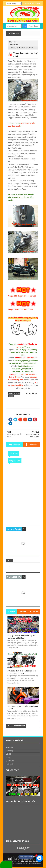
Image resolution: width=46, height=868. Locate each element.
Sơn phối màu (15, 377)
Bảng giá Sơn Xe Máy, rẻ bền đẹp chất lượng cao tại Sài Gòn (22, 637)
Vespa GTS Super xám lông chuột (22, 296)
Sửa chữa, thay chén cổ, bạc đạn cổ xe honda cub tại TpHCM (22, 672)
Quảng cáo (10, 761)
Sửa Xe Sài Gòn (26, 861)
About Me (9, 747)
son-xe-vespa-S (15, 45)
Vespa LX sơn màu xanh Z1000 (21, 309)
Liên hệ (8, 754)
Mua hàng (9, 751)
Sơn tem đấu (30, 374)
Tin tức (8, 757)
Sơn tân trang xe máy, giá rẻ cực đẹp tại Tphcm (23, 707)
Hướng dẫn (10, 764)
